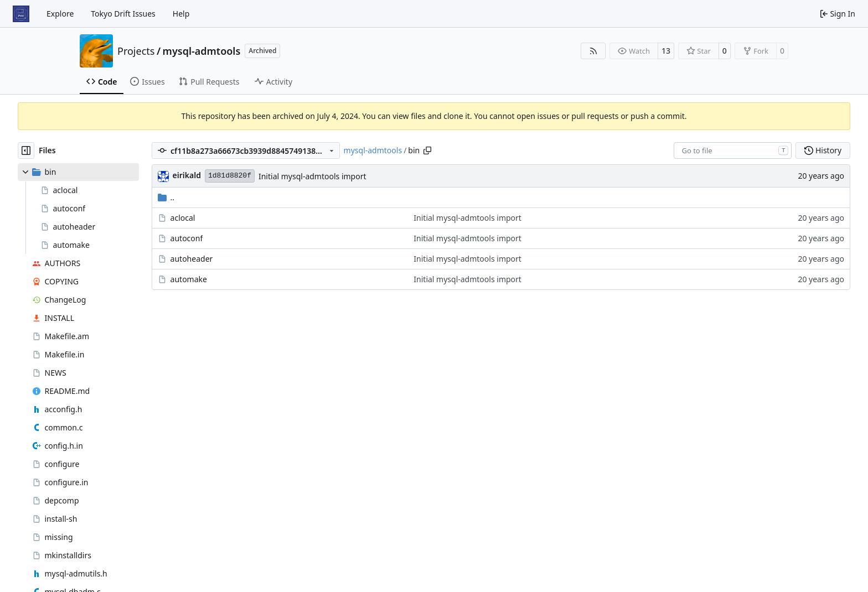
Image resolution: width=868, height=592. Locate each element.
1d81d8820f (230, 176)
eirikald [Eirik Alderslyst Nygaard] (187, 175)
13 (666, 51)
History (823, 150)
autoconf (187, 238)
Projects (136, 51)
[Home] (21, 14)
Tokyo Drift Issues (123, 14)
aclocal (183, 218)
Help (181, 14)
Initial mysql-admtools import (312, 176)
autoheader (192, 259)
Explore (60, 14)
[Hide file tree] (26, 150)
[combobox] (733, 150)
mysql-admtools (202, 51)
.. (166, 197)
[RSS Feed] (593, 51)
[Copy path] (427, 150)
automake (189, 279)
